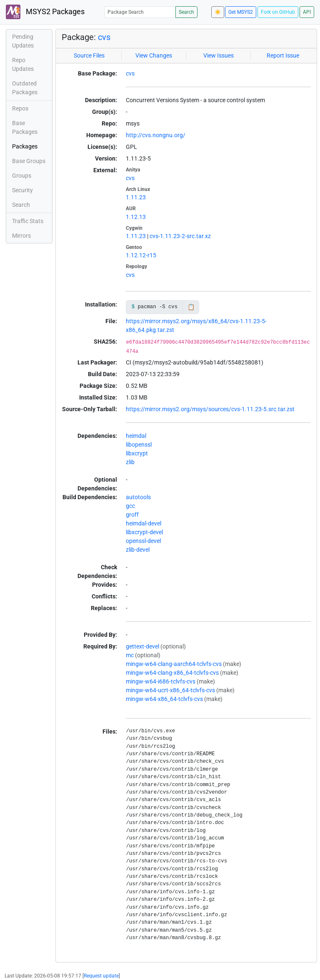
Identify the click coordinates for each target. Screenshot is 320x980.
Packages (25, 146)
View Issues (219, 55)
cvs (104, 37)
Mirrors (21, 236)
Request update (101, 976)
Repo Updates (23, 64)
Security (22, 190)
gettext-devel (142, 646)
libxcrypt (137, 453)
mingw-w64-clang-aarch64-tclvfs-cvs (174, 664)
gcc (130, 506)
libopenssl (139, 445)
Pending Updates (23, 41)
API (307, 12)
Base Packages (25, 127)
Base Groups (29, 161)
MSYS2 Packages (45, 12)
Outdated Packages (25, 88)
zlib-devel (138, 550)
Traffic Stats (28, 221)
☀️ (218, 12)
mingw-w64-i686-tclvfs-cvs (161, 681)
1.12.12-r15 (141, 255)
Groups (22, 176)
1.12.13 (136, 217)
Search (186, 12)
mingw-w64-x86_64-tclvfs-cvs (164, 699)
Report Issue (283, 55)
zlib (130, 462)
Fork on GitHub (278, 12)
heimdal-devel (144, 523)
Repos (20, 108)
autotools (138, 497)
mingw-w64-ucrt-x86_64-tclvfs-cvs (170, 690)
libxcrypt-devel (144, 532)
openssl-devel (143, 541)
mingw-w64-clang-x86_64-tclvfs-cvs (172, 673)
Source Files (89, 55)
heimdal (136, 436)
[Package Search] (140, 12)
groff (132, 515)
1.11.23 (136, 197)
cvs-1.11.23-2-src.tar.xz (180, 236)
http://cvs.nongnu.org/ (156, 135)
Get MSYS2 (241, 12)
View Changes (154, 55)
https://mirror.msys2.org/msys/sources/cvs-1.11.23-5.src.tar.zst (210, 409)
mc (130, 655)
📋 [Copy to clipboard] (191, 307)
